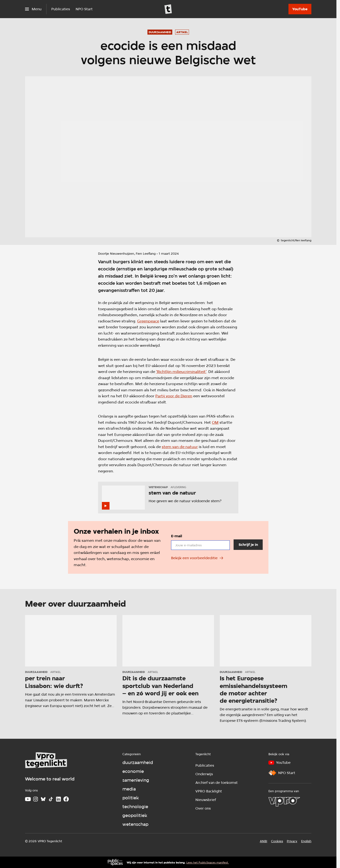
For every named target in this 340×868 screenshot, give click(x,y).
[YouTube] (300, 9)
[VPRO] (284, 802)
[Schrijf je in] (248, 545)
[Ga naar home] (168, 9)
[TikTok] (51, 799)
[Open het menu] (33, 9)
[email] (200, 545)
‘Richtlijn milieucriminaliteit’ (181, 372)
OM (215, 422)
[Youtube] (28, 799)
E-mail (177, 536)
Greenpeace (148, 321)
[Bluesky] (43, 799)
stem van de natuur (180, 447)
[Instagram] (36, 799)
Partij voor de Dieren (174, 396)
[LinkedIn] (58, 799)
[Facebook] (66, 799)
